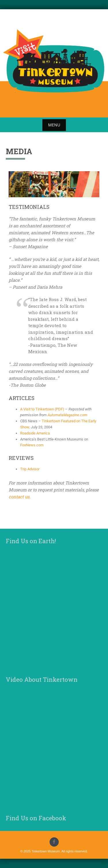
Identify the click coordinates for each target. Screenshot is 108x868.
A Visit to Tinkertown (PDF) (42, 409)
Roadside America (35, 433)
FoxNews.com (32, 445)
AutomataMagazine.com (67, 415)
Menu (54, 125)
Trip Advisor (30, 469)
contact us (19, 497)
